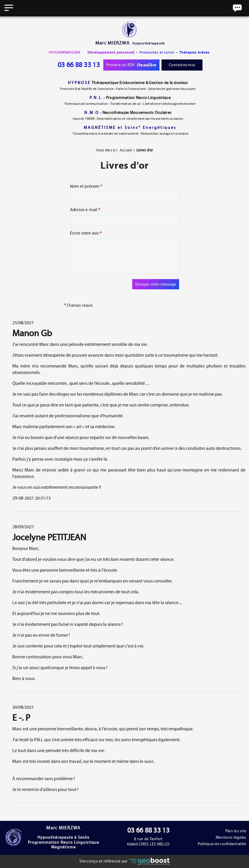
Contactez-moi (182, 65)
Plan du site (236, 831)
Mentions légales (231, 838)
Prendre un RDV (131, 65)
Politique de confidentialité (222, 844)
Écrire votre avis (86, 233)
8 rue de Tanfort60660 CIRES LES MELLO (148, 842)
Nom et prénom (86, 186)
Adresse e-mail (85, 210)
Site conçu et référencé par (124, 861)
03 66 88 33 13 (79, 65)
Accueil (126, 150)
